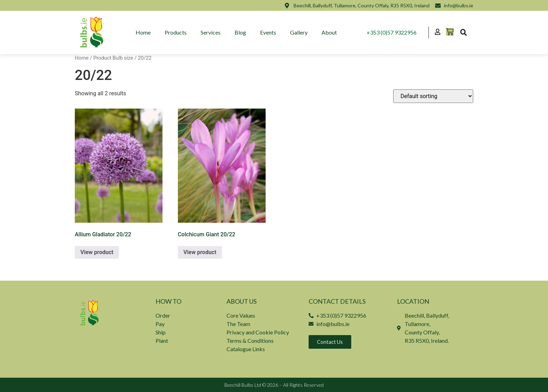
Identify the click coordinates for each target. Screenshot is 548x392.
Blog (240, 32)
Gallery (299, 32)
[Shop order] (433, 96)
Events (268, 32)
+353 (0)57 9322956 (392, 32)
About (329, 32)
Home (143, 32)
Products (176, 32)
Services (211, 32)
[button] (463, 32)
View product (97, 252)
